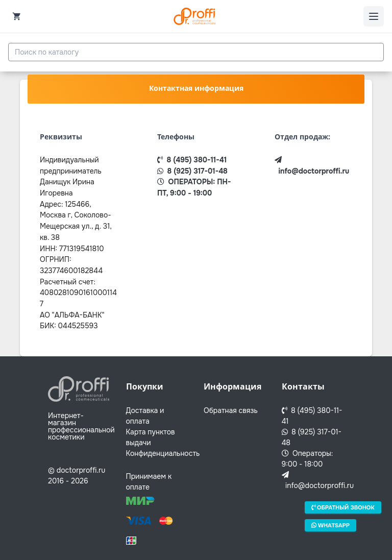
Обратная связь (231, 410)
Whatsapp (330, 525)
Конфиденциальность (163, 453)
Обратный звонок (343, 507)
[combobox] (196, 52)
